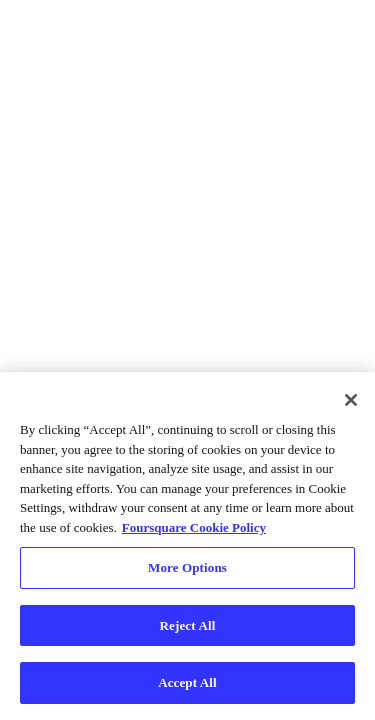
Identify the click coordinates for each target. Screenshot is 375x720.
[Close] (351, 400)
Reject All (188, 625)
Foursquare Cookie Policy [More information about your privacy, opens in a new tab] (194, 527)
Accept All (187, 682)
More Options (187, 567)
